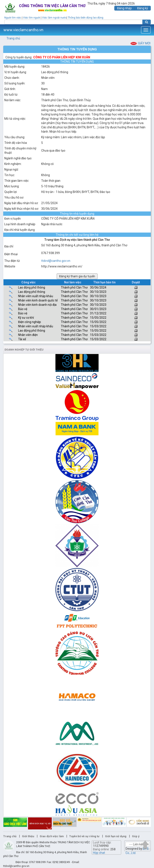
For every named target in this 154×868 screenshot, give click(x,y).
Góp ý (136, 836)
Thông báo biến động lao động (86, 18)
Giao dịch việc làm (52, 836)
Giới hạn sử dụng (116, 836)
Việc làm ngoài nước (54, 18)
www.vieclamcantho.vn (23, 30)
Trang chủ (13, 38)
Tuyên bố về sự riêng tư (84, 836)
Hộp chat (99, 853)
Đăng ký (143, 8)
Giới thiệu (28, 836)
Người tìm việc (13, 18)
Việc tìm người (32, 18)
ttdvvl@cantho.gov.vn (56, 261)
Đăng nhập (124, 8)
